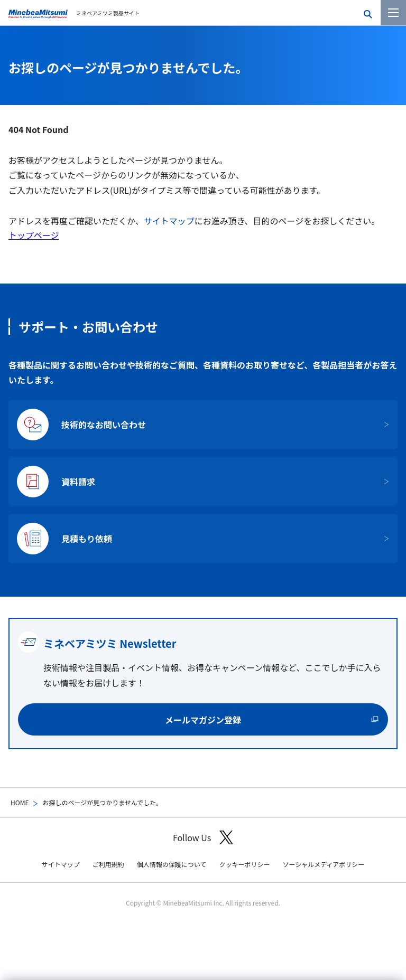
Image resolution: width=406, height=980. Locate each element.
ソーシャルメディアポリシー (323, 864)
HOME (20, 802)
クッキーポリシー (244, 864)
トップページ (34, 235)
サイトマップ (169, 221)
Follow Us (203, 838)
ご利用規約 (108, 864)
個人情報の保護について (172, 864)
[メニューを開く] (393, 13)
